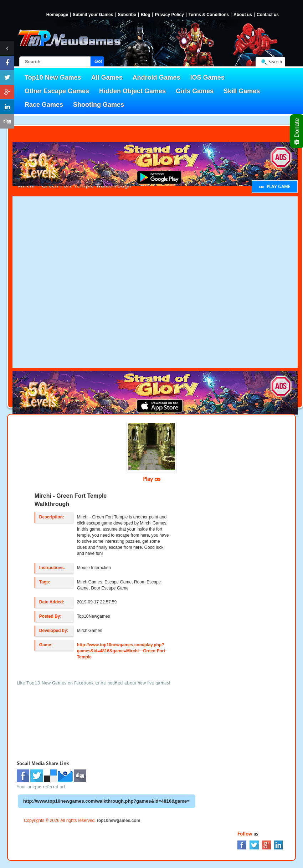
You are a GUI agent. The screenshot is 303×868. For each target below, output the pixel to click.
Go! (98, 61)
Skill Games (242, 91)
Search (275, 62)
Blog (146, 15)
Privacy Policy (169, 15)
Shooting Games (99, 105)
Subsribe (127, 15)
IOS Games (207, 77)
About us (243, 15)
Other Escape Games (57, 91)
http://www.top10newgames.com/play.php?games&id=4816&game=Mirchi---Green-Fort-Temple (122, 651)
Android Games (156, 77)
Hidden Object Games (132, 91)
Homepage (57, 15)
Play (152, 479)
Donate (297, 131)
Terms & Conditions (209, 15)
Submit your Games (93, 15)
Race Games (44, 105)
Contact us (268, 15)
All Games (107, 77)
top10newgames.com (119, 821)
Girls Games (195, 91)
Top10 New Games (53, 77)
